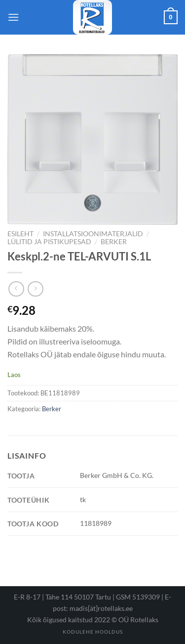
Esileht (20, 234)
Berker (114, 242)
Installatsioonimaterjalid (93, 234)
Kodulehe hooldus (93, 632)
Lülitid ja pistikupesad (49, 242)
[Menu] (13, 17)
